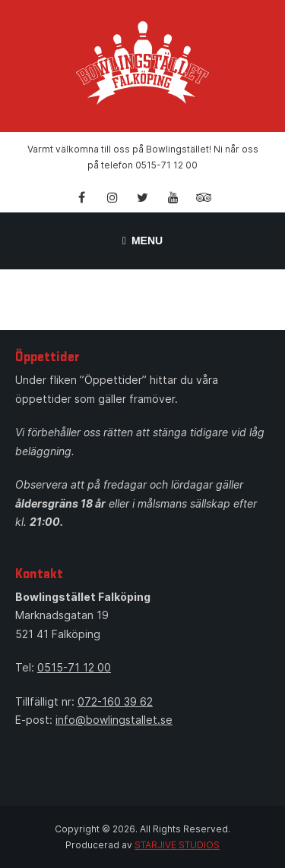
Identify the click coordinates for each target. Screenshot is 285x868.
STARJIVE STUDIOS (177, 845)
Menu (142, 241)
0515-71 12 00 (74, 667)
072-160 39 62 (115, 701)
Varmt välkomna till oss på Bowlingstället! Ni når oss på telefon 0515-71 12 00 (143, 157)
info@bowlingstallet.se (114, 720)
